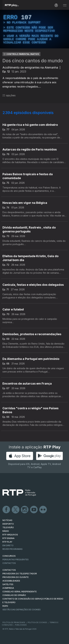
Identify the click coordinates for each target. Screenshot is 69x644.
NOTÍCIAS (7, 520)
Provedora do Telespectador (20, 574)
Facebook (6, 510)
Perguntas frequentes (16, 560)
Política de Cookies (37, 622)
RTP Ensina (8, 538)
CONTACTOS (9, 570)
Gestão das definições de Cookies (22, 610)
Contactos (9, 563)
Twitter (16, 510)
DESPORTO (8, 524)
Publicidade (21, 625)
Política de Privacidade (14, 622)
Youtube (34, 510)
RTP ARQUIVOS (10, 535)
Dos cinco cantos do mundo (33, 61)
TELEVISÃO (8, 527)
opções (9, 95)
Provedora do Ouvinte (16, 577)
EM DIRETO (8, 545)
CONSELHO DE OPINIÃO (14, 595)
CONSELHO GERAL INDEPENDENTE (20, 592)
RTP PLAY (7, 542)
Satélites (8, 584)
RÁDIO (6, 531)
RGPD (5, 606)
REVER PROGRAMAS (12, 549)
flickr (43, 510)
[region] (34, 29)
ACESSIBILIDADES (11, 581)
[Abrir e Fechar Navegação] (65, 5)
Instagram (25, 510)
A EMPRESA (8, 588)
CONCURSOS (9, 556)
